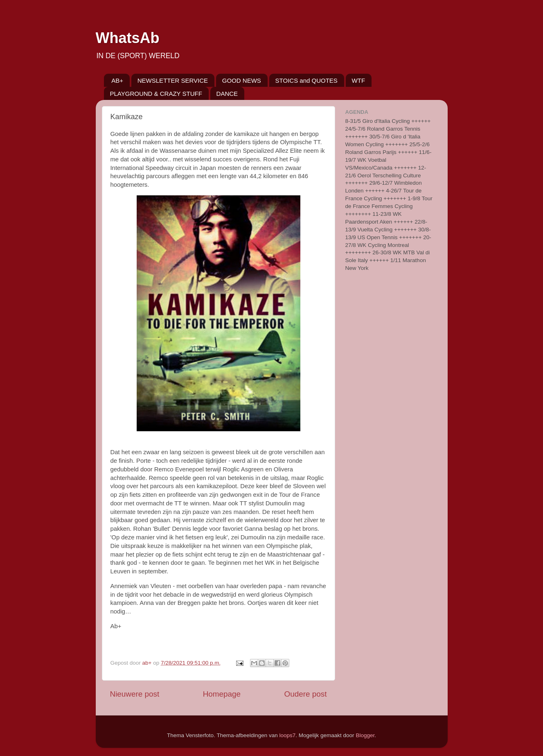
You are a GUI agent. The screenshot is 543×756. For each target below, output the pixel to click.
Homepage (222, 694)
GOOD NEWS (242, 80)
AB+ (117, 80)
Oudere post (306, 694)
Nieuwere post (135, 694)
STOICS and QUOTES (306, 80)
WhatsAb (128, 38)
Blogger (365, 735)
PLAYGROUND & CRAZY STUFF (156, 94)
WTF (358, 80)
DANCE (227, 94)
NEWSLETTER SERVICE (173, 80)
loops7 (288, 735)
